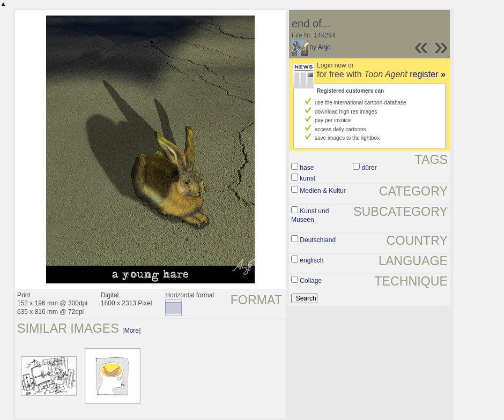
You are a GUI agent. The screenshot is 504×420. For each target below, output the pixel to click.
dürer (369, 168)
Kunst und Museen (310, 215)
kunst (307, 178)
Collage (311, 281)
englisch (312, 260)
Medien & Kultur (323, 191)
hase (307, 168)
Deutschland (318, 240)
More (132, 331)
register (428, 74)
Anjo (324, 47)
